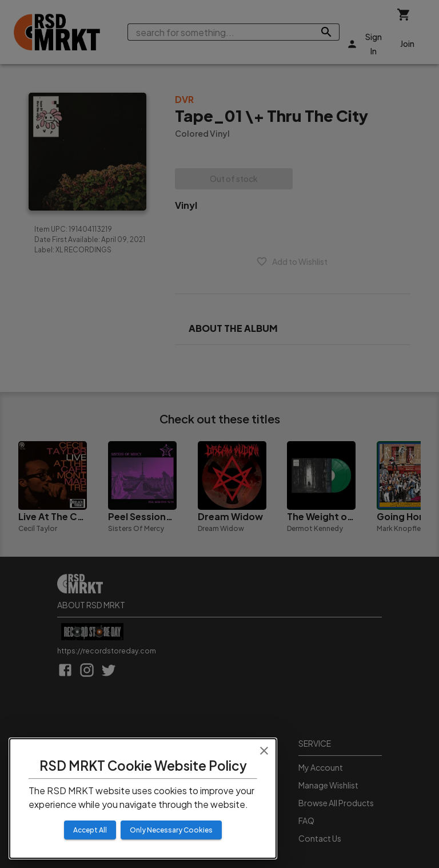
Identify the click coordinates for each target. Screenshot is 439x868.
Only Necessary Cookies (171, 830)
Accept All (90, 830)
